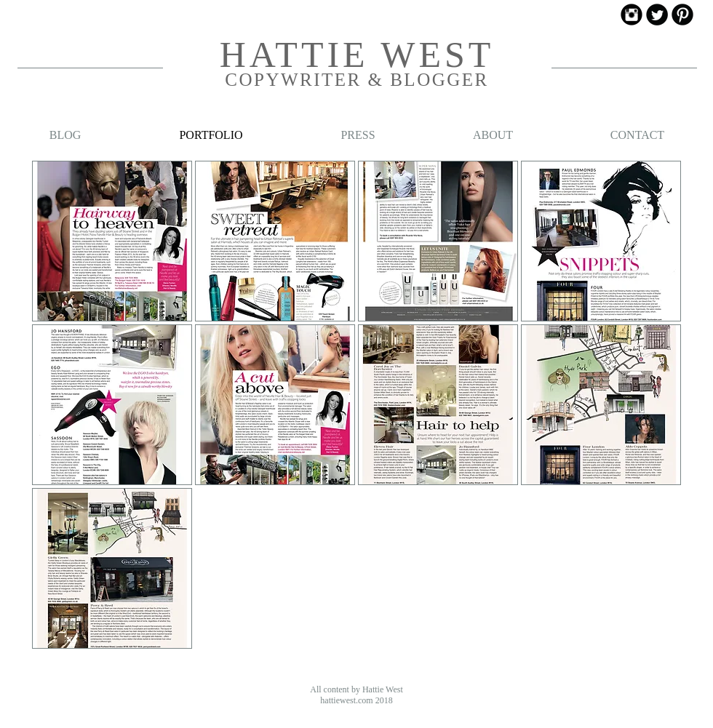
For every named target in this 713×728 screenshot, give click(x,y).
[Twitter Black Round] (657, 15)
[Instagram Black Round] (632, 15)
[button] (112, 241)
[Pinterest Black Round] (682, 15)
